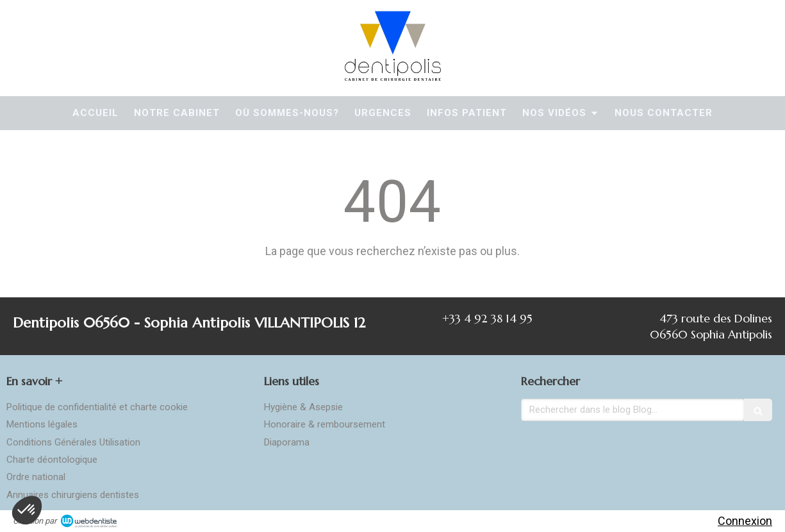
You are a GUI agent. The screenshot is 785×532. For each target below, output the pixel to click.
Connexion (745, 521)
